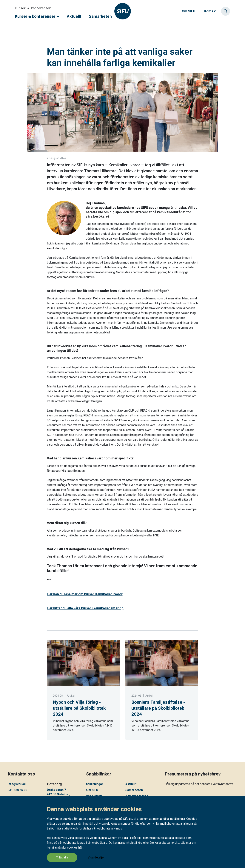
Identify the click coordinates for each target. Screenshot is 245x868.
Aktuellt (74, 16)
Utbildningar (95, 784)
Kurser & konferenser (37, 16)
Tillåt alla (62, 857)
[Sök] (226, 11)
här (81, 848)
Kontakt (210, 11)
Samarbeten (100, 16)
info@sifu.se (17, 784)
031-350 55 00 (17, 790)
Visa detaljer (96, 857)
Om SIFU (189, 11)
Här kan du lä (85, 594)
